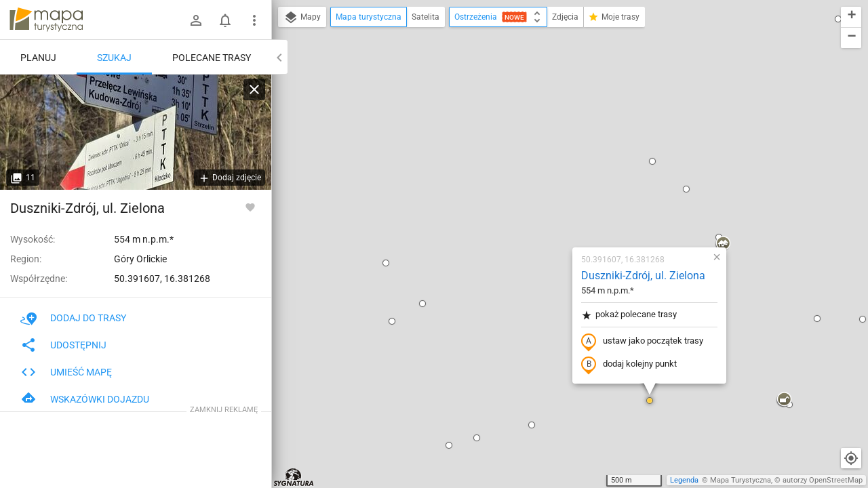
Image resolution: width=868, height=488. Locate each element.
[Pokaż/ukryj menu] (254, 20)
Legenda (684, 480)
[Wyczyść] (254, 89)
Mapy (302, 18)
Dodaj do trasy (73, 318)
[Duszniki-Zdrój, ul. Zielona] (136, 132)
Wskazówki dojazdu (85, 399)
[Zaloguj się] (196, 20)
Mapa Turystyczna (741, 480)
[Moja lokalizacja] (851, 458)
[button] (293, 122)
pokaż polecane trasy (549, 158)
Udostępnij (63, 345)
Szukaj (114, 58)
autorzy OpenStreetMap (823, 480)
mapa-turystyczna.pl (46, 20)
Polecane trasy (212, 58)
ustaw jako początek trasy (562, 185)
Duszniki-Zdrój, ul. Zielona (563, 119)
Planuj (38, 58)
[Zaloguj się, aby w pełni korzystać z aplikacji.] (250, 207)
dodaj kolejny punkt (549, 208)
